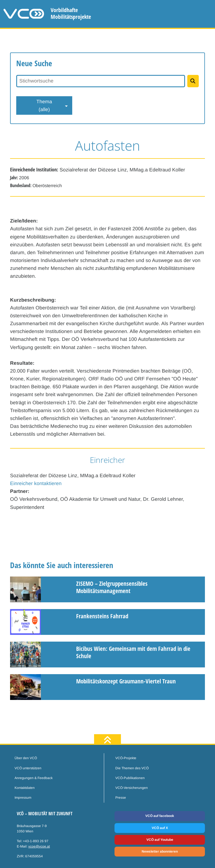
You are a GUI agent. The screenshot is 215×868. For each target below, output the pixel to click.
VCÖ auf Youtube (160, 840)
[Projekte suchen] (193, 81)
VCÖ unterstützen (28, 768)
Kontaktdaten (25, 788)
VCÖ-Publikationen (130, 778)
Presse (121, 798)
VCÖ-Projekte (126, 758)
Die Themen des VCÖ (132, 768)
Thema (44, 106)
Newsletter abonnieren (160, 851)
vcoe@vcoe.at (39, 846)
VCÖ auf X (160, 828)
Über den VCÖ (26, 758)
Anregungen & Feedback (34, 778)
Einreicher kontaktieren (36, 483)
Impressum (23, 798)
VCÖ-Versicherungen (132, 788)
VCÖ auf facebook (160, 816)
